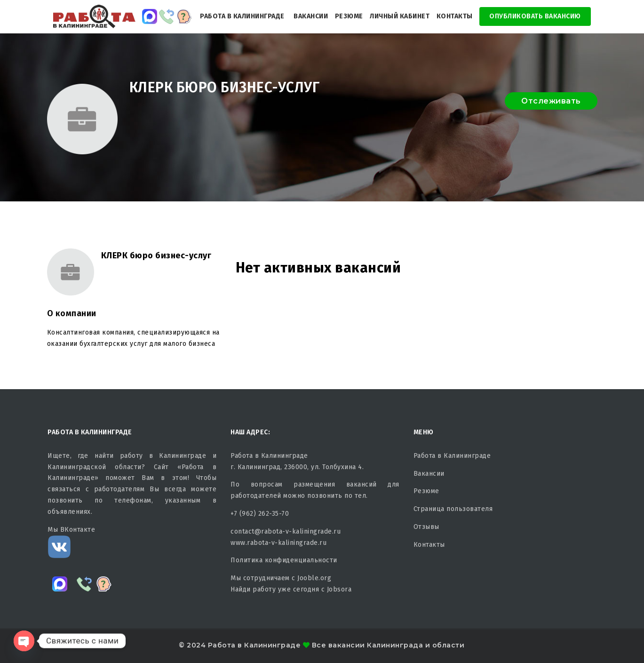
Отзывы (426, 527)
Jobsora (339, 589)
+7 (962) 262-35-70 (260, 514)
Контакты (455, 16)
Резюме (349, 16)
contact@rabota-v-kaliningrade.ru (286, 531)
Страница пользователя (453, 509)
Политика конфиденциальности (284, 560)
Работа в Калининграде (242, 16)
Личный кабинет (400, 16)
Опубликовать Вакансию (535, 16)
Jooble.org (314, 578)
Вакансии (311, 16)
